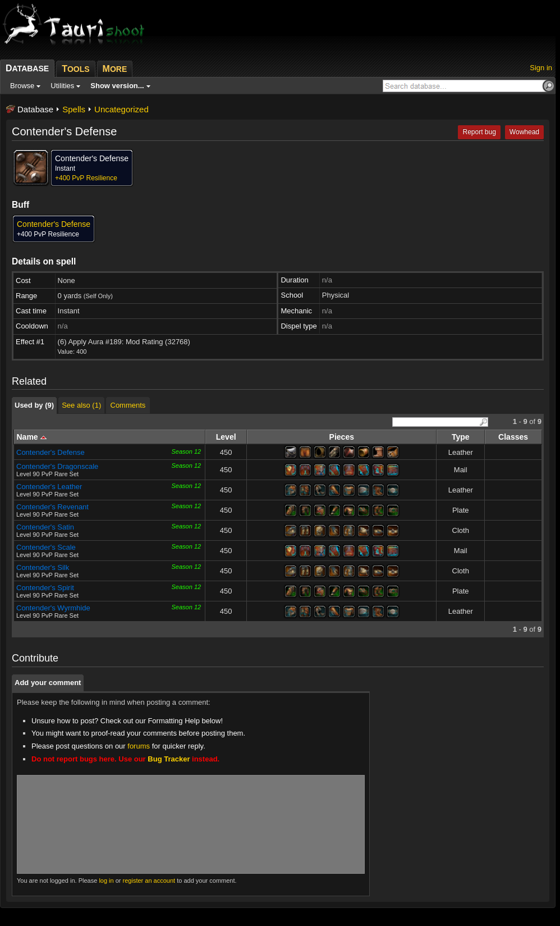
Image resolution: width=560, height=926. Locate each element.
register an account (149, 881)
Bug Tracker (169, 759)
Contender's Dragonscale (57, 466)
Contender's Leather (49, 487)
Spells (74, 109)
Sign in (541, 68)
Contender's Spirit (45, 588)
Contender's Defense (51, 452)
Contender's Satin (45, 527)
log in (106, 881)
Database (35, 109)
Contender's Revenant (52, 507)
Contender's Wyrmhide (53, 608)
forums (139, 746)
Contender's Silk (43, 567)
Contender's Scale (46, 547)
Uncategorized (121, 109)
